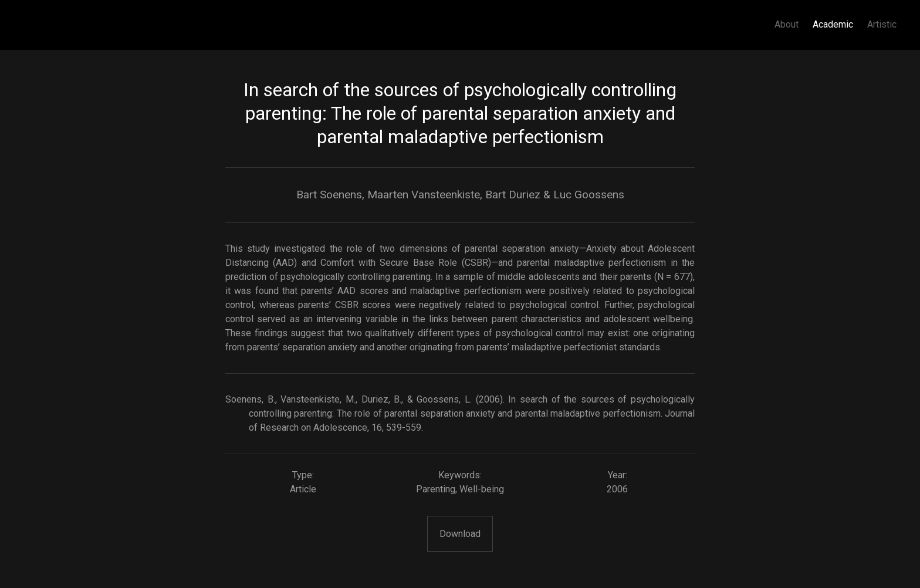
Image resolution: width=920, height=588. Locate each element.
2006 (617, 489)
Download (460, 534)
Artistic (882, 24)
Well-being (482, 489)
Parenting (436, 489)
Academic (833, 24)
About (787, 24)
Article (303, 489)
